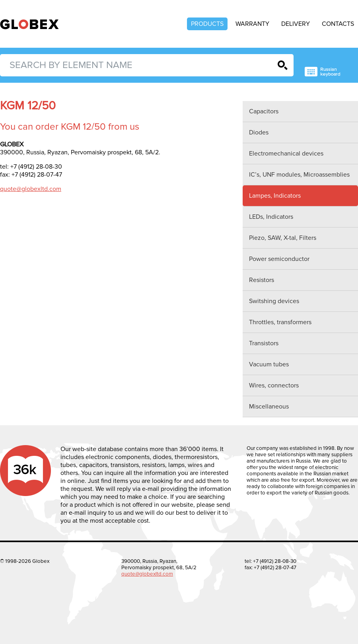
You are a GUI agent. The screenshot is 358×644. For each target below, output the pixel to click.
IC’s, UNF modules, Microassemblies (299, 175)
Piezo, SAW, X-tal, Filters (283, 238)
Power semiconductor (279, 259)
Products (207, 24)
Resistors (262, 280)
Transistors (264, 343)
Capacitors (264, 111)
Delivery (296, 24)
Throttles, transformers (280, 322)
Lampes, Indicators (275, 196)
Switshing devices (274, 301)
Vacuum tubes (269, 364)
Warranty (252, 24)
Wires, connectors (274, 385)
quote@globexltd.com (31, 189)
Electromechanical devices (286, 154)
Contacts (338, 24)
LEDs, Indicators (271, 217)
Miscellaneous (269, 407)
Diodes (259, 132)
